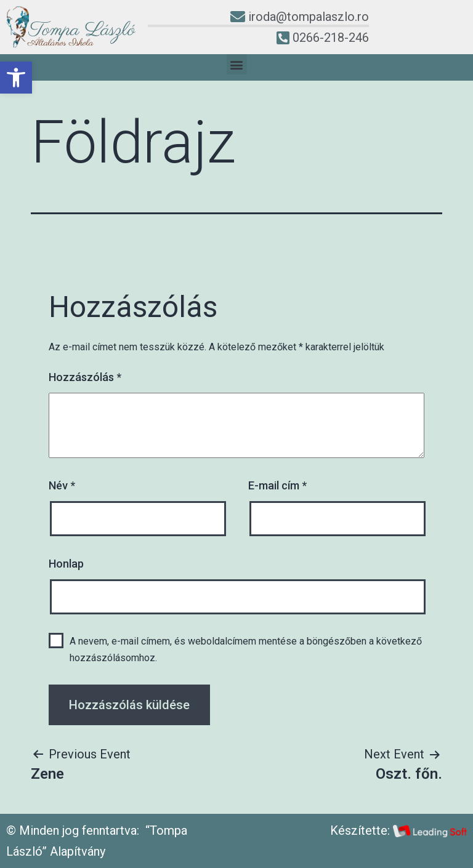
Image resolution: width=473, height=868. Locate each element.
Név (62, 485)
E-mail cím (277, 485)
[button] (16, 78)
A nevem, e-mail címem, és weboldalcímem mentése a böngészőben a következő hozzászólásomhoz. (246, 649)
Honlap (66, 564)
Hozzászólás (85, 377)
